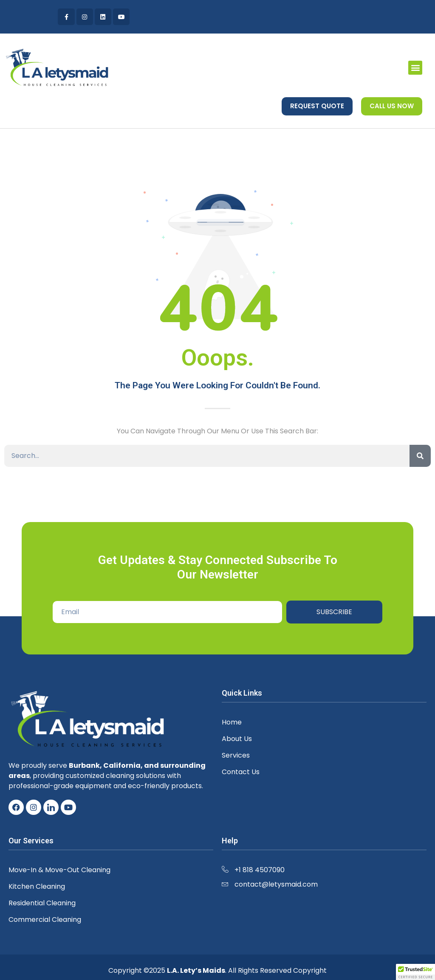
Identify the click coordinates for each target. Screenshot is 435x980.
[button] (415, 68)
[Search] (420, 456)
